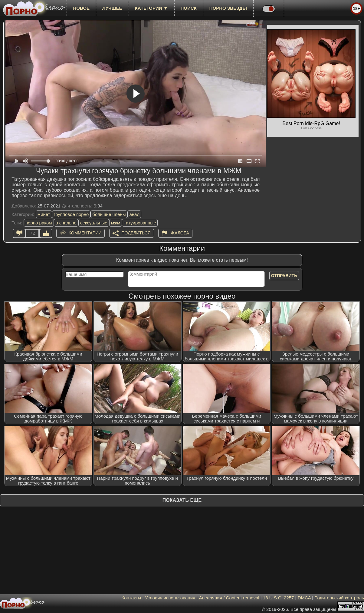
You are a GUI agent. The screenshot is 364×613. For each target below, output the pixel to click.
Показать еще (182, 500)
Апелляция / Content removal (229, 598)
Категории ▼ (151, 8)
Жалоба (180, 233)
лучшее (112, 8)
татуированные (140, 223)
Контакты (131, 598)
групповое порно (71, 214)
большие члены (109, 214)
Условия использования (170, 598)
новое (81, 8)
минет (44, 214)
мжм (116, 223)
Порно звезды (228, 8)
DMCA (304, 598)
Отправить (284, 276)
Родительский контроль (339, 598)
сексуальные (94, 223)
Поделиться (136, 233)
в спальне (66, 223)
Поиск (189, 8)
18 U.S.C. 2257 (279, 598)
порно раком (39, 223)
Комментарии (85, 233)
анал (134, 214)
